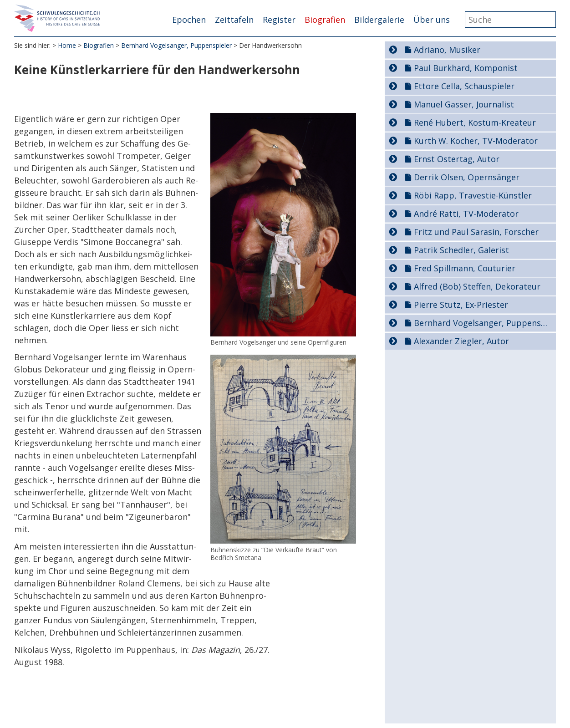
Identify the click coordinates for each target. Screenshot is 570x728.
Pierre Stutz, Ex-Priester (461, 305)
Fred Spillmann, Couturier (465, 268)
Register (279, 20)
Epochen (189, 20)
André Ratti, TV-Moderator (466, 214)
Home (67, 45)
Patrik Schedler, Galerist (461, 250)
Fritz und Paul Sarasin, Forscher (476, 232)
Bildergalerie (379, 20)
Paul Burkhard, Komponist (466, 68)
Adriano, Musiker (447, 50)
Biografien (325, 20)
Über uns (432, 20)
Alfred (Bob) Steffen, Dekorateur (477, 286)
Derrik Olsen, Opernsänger (467, 177)
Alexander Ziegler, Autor (461, 341)
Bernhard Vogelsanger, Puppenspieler (176, 45)
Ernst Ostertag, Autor (457, 159)
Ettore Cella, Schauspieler (464, 86)
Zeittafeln (234, 20)
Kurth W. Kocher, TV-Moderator (476, 141)
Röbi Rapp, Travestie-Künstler (473, 195)
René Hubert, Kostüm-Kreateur (475, 122)
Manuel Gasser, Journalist (464, 104)
